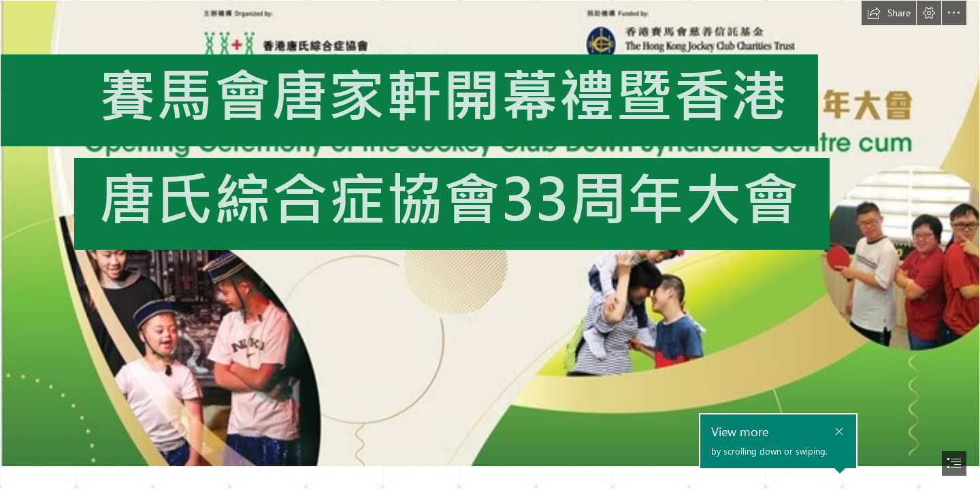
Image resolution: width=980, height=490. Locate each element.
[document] (490, 245)
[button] (889, 13)
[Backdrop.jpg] (490, 233)
